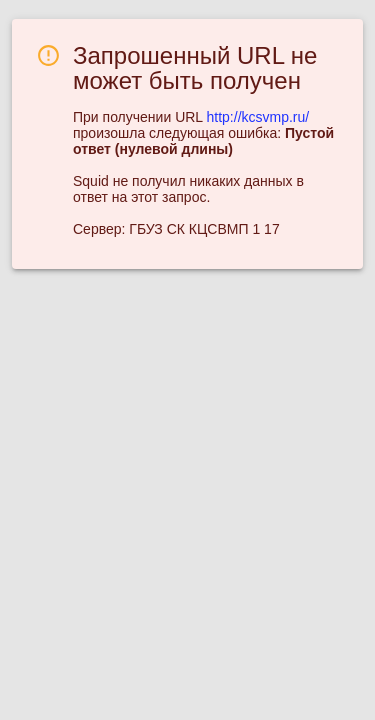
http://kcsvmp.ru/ (258, 117)
